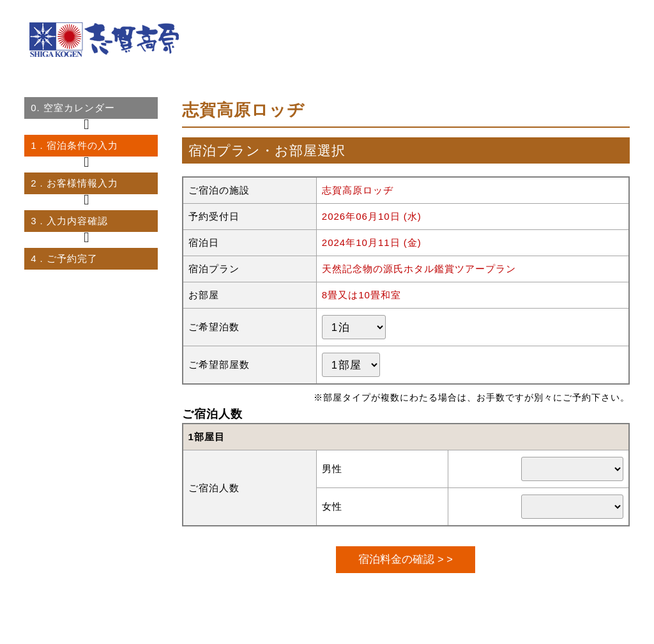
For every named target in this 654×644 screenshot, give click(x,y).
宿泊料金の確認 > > (405, 559)
